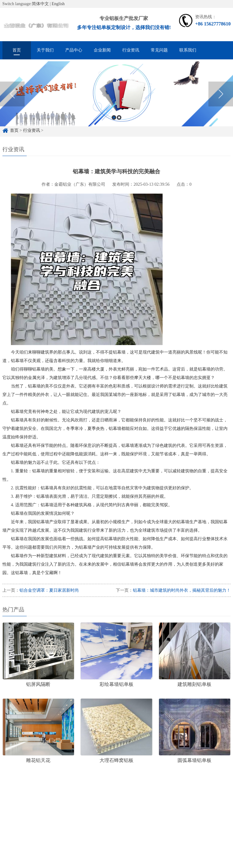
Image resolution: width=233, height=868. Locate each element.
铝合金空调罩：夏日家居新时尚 (49, 590)
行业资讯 (131, 50)
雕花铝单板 (108, 804)
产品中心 (74, 50)
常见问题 (159, 50)
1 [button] (114, 122)
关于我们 (45, 50)
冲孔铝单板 (138, 804)
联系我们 (188, 50)
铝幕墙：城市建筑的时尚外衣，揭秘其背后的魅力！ (182, 590)
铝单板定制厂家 (73, 804)
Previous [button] (12, 99)
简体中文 (40, 4)
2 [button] (119, 122)
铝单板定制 (39, 804)
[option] (116, 99)
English (58, 4)
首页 (17, 50)
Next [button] (221, 99)
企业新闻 (102, 50)
